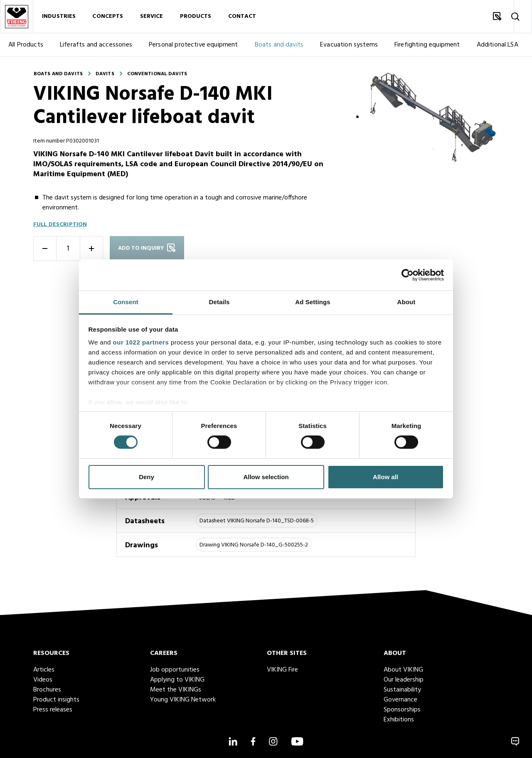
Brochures (47, 690)
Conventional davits (157, 74)
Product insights (56, 700)
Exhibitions (399, 720)
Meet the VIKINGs (176, 690)
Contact (242, 16)
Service (152, 16)
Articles (44, 670)
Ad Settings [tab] (313, 302)
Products (196, 16)
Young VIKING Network (183, 700)
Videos (43, 680)
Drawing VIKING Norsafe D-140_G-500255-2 (254, 545)
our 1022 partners (141, 342)
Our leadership (404, 680)
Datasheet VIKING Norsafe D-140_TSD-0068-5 (257, 521)
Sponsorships (402, 710)
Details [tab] (219, 302)
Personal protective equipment (193, 45)
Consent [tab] (126, 302)
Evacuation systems (349, 45)
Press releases (53, 710)
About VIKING (403, 670)
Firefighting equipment (427, 45)
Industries (59, 16)
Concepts (108, 16)
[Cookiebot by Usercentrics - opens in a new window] (408, 275)
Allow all (385, 477)
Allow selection (266, 477)
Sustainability (402, 690)
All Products (26, 45)
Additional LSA (498, 45)
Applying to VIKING (177, 680)
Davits (105, 74)
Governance (400, 700)
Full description (60, 225)
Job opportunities (175, 670)
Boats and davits (279, 45)
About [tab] (406, 302)
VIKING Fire (282, 670)
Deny (147, 477)
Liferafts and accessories (96, 45)
